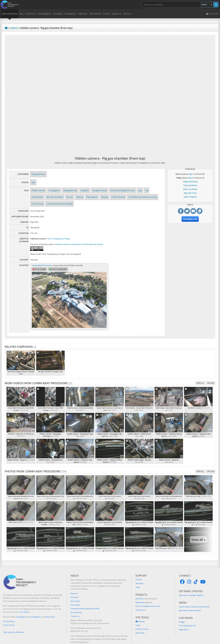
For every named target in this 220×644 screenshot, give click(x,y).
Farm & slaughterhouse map (148, 597)
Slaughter (85, 190)
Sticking (80, 197)
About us (74, 585)
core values (24, 603)
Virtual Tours (30, 14)
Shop (138, 578)
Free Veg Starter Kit (187, 617)
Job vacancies (76, 604)
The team (74, 588)
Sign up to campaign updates (191, 586)
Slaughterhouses (100, 190)
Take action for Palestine (14, 623)
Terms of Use (9, 616)
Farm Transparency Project (59, 239)
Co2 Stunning (37, 204)
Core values (75, 596)
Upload (211, 374)
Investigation (54, 190)
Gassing (105, 197)
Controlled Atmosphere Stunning (142, 197)
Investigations (70, 14)
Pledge (182, 613)
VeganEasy (184, 621)
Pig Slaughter (92, 197)
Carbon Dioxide (118, 197)
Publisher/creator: (38, 239)
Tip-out (70, 197)
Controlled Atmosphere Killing (59, 204)
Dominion (146, 590)
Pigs (33, 182)
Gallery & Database (10, 14)
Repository (144, 594)
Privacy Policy (9, 613)
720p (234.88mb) (190, 185)
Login (138, 617)
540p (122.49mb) (190, 189)
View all (200, 374)
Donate (139, 571)
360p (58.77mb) (190, 193)
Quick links (140, 624)
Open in (39, 270)
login (191, 174)
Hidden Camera (38, 190)
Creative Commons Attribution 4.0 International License (79, 244)
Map (21, 14)
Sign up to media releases (190, 602)
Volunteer (140, 575)
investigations (35, 608)
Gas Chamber (37, 197)
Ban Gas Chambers (55, 197)
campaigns (21, 608)
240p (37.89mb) (190, 197)
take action (50, 608)
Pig (147, 190)
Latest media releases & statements (194, 598)
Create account (142, 620)
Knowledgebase (45, 14)
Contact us (75, 607)
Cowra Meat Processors (42, 265)
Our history (75, 592)
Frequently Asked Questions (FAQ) (85, 600)
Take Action (83, 14)
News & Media (95, 14)
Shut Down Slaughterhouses (123, 190)
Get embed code (190, 219)
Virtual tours (141, 601)
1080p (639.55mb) (190, 182)
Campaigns (58, 14)
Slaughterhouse (38, 174)
